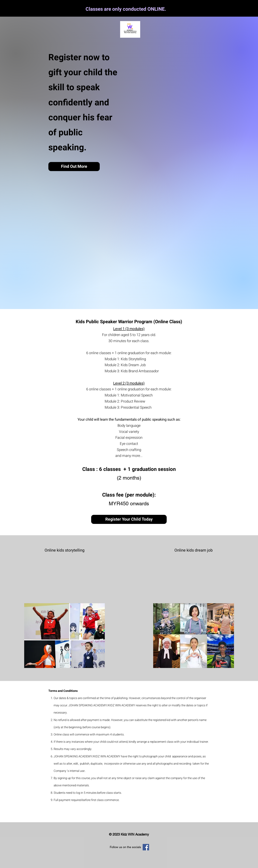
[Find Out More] (74, 167)
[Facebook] (146, 847)
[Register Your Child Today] (129, 519)
